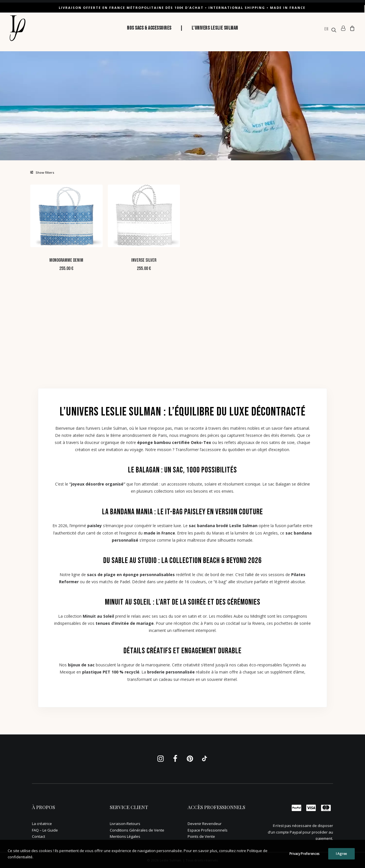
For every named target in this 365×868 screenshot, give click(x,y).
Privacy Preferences (305, 854)
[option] (326, 30)
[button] (330, 30)
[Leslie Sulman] (18, 28)
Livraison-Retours (125, 824)
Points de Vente (201, 836)
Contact (38, 836)
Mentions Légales (125, 836)
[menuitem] (149, 28)
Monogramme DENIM (133, 244)
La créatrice (42, 824)
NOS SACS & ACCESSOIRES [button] (149, 28)
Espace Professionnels (208, 830)
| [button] (182, 28)
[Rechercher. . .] (63, 190)
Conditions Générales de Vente (137, 830)
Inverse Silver (191, 244)
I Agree (341, 854)
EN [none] (326, 29)
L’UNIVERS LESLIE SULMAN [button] (215, 28)
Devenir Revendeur (205, 824)
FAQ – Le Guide (45, 830)
